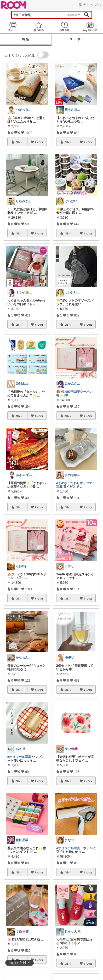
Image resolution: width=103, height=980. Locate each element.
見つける (39, 27)
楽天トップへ (90, 5)
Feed (13, 27)
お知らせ (64, 27)
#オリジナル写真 (19, 757)
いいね (39, 142)
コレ (19, 142)
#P (66, 395)
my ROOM (90, 27)
